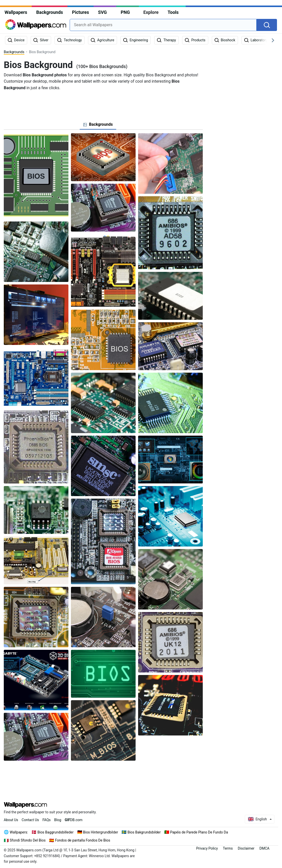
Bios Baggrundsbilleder (56, 832)
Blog (58, 820)
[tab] (98, 124)
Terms (228, 848)
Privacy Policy (207, 848)
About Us (11, 820)
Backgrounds (50, 12)
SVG (103, 12)
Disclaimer (246, 848)
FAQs (47, 820)
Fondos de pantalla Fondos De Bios (83, 840)
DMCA (264, 848)
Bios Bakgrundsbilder (144, 832)
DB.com (74, 820)
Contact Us (30, 820)
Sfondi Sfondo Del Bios (28, 840)
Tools (173, 12)
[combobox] (163, 25)
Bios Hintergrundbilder (100, 832)
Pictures (80, 12)
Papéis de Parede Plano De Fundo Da (199, 832)
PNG (125, 12)
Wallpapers (16, 12)
